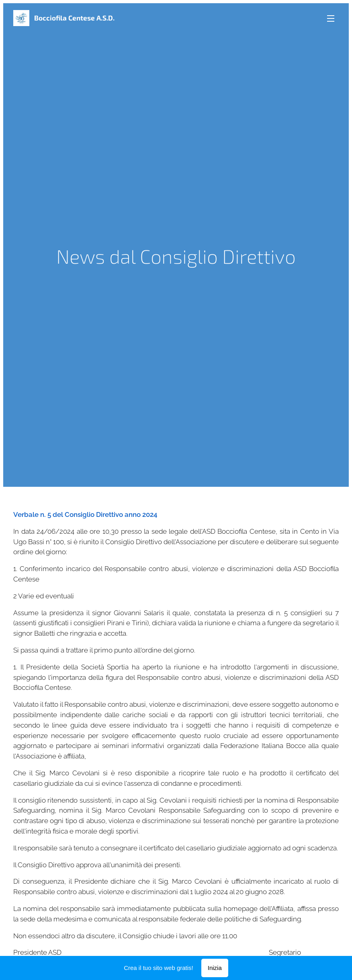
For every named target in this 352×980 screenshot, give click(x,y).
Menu (331, 18)
